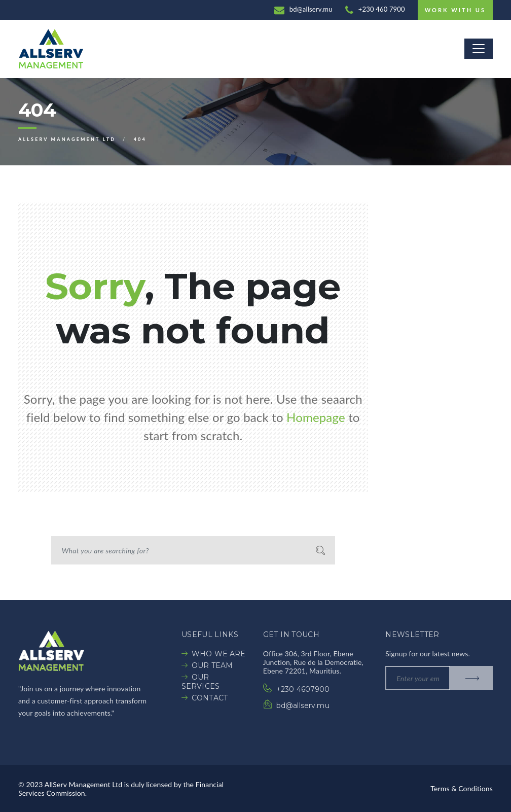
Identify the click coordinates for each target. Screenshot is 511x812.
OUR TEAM (212, 665)
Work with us (455, 10)
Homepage (316, 417)
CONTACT (210, 698)
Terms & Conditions (462, 788)
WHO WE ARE (218, 654)
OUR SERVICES (200, 682)
